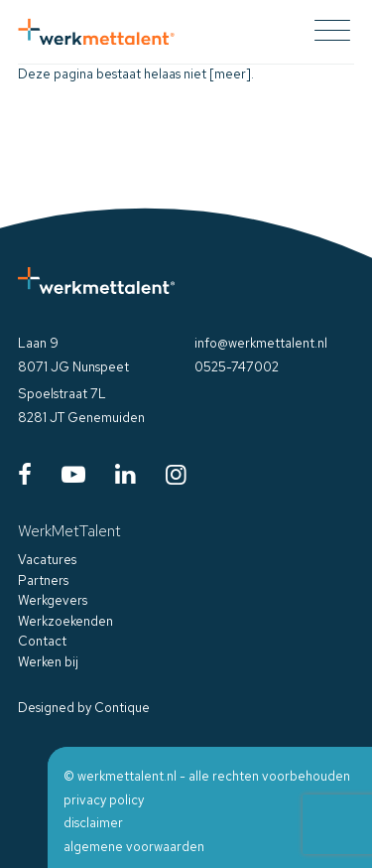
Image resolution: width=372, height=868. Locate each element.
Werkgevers (53, 600)
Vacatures (47, 560)
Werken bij (48, 662)
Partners (43, 580)
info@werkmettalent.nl (261, 343)
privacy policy (104, 800)
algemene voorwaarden (134, 847)
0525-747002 (237, 367)
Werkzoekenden (65, 621)
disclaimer (93, 823)
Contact (42, 641)
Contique (122, 708)
